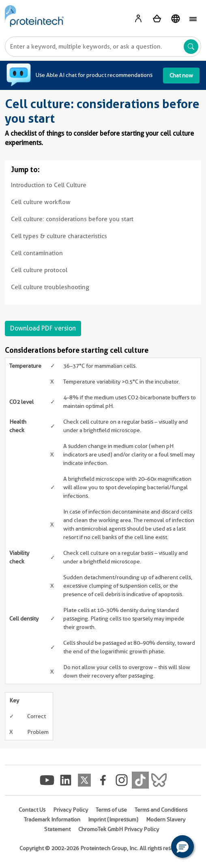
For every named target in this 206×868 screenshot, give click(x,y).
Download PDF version (43, 328)
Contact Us (32, 810)
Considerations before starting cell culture (77, 350)
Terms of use (111, 810)
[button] (182, 847)
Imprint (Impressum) (113, 819)
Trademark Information (52, 819)
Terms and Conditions (161, 810)
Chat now (181, 75)
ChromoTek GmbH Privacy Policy (119, 829)
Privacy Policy (71, 810)
